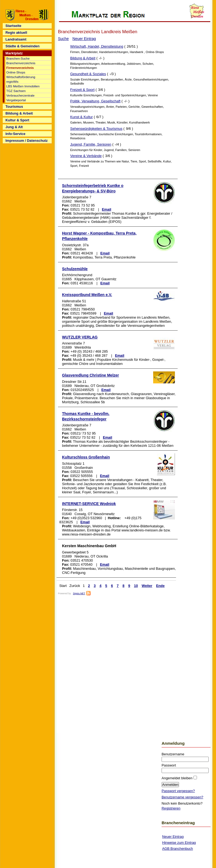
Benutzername (173, 754)
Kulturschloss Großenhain (86, 457)
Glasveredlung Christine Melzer (90, 375)
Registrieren (171, 808)
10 (136, 586)
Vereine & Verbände (86, 156)
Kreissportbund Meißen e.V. (87, 295)
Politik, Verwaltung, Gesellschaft (95, 101)
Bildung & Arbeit (83, 58)
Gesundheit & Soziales (88, 74)
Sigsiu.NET (79, 593)
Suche (63, 39)
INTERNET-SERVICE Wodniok (89, 504)
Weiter (147, 586)
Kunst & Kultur (81, 117)
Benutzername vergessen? (182, 797)
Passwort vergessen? (178, 791)
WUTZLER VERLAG (80, 337)
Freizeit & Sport (82, 90)
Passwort (169, 765)
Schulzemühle (75, 269)
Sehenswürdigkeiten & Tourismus (96, 129)
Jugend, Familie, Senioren (91, 144)
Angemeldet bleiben (178, 778)
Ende (160, 586)
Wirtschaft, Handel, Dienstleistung (97, 46)
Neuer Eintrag (84, 39)
